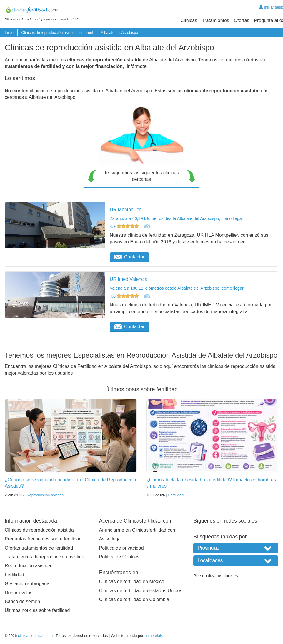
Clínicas (189, 20)
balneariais (154, 636)
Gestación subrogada (27, 584)
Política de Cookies (119, 557)
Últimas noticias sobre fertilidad (37, 610)
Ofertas (242, 20)
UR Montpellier (125, 210)
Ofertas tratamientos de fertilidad (39, 548)
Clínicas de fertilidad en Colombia (134, 599)
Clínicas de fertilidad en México (132, 582)
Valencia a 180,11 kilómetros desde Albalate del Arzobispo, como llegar (177, 288)
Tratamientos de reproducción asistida (45, 557)
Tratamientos (215, 20)
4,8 (125, 296)
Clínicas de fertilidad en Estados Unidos (141, 591)
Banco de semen (22, 602)
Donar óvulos (19, 593)
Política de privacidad (121, 548)
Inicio (9, 32)
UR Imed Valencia (129, 279)
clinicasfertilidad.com (35, 636)
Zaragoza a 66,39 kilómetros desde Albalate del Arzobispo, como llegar (177, 218)
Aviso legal (110, 539)
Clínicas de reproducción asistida (39, 530)
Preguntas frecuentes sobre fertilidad (43, 539)
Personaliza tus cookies (215, 576)
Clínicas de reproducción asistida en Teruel (57, 32)
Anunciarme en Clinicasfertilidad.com (138, 530)
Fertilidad (176, 495)
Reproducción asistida (45, 495)
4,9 (125, 226)
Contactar (129, 257)
